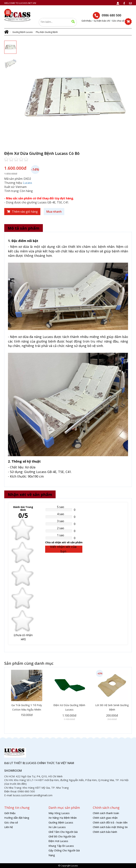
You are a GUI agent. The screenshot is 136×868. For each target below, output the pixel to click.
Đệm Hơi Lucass (58, 841)
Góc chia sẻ (118, 21)
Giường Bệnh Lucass (22, 32)
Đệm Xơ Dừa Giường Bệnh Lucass (69, 707)
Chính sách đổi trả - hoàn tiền (110, 822)
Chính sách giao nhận (105, 818)
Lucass (28, 183)
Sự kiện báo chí (102, 21)
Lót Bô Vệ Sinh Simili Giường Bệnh (112, 707)
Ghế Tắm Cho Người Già (63, 832)
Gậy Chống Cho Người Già (64, 850)
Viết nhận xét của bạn (63, 549)
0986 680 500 (107, 16)
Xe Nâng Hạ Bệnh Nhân (63, 818)
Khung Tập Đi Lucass (61, 846)
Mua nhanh (54, 212)
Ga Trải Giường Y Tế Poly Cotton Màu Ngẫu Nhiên (27, 707)
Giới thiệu (87, 21)
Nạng (52, 855)
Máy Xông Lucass (59, 813)
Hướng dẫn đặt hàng (17, 818)
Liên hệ (8, 827)
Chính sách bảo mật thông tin (110, 827)
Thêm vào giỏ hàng (22, 212)
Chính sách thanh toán (106, 813)
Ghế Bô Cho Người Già (62, 836)
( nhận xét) (23, 637)
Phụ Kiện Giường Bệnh (47, 32)
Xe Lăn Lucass (57, 827)
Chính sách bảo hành (105, 832)
